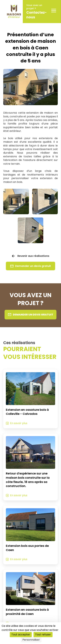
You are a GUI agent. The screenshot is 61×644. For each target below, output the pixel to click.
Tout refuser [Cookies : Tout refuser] (43, 634)
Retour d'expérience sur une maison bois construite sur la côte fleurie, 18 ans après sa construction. (28, 480)
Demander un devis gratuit (31, 266)
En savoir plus (19, 423)
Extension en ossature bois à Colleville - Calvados (27, 412)
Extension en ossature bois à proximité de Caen (27, 612)
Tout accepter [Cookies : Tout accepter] (21, 634)
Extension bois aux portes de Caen (27, 548)
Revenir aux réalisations (33, 256)
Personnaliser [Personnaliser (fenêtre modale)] (31, 640)
